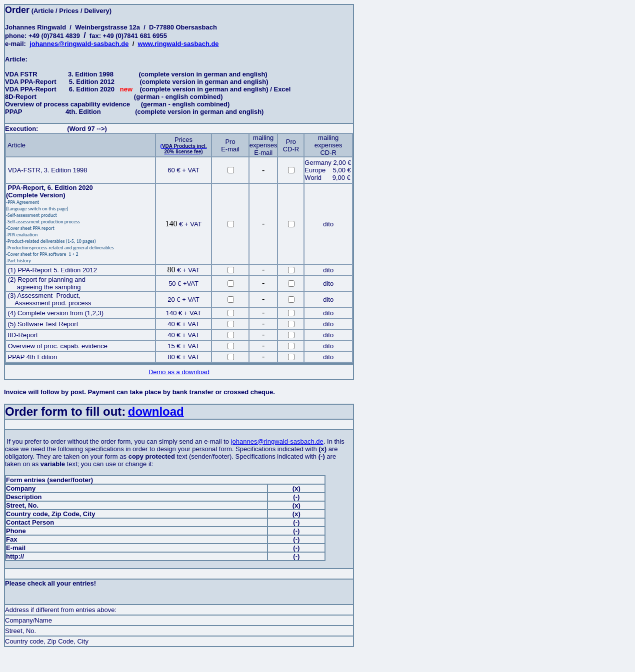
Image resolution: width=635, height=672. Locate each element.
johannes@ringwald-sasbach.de (79, 44)
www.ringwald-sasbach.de (178, 44)
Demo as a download (179, 372)
